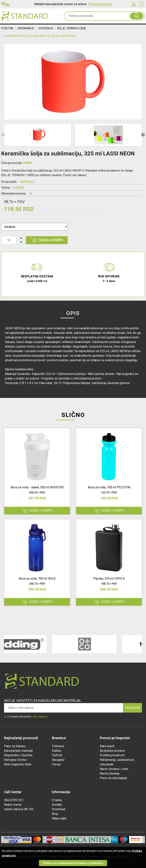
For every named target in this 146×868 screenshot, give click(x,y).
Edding (56, 751)
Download (59, 809)
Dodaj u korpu (47, 240)
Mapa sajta (59, 818)
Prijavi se (133, 708)
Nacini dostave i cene (114, 769)
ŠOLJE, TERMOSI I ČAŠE (72, 28)
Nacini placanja (110, 773)
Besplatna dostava (112, 751)
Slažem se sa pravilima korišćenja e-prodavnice (73, 863)
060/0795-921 (14, 800)
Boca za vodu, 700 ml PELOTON (109, 487)
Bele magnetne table (18, 764)
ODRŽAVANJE (26, 28)
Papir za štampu (15, 746)
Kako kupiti (107, 746)
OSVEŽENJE (46, 28)
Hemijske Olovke (15, 760)
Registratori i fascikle (18, 755)
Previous (3, 135)
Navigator (58, 760)
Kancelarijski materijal (18, 751)
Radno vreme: (13, 805)
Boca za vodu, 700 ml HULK (37, 579)
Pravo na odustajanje (113, 778)
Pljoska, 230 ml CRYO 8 (109, 579)
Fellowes (58, 746)
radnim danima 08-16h (19, 809)
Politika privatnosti (112, 755)
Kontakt (57, 805)
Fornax (56, 764)
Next (143, 135)
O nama (57, 800)
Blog (55, 814)
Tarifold (57, 755)
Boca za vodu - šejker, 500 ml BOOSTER (37, 487)
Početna (7, 28)
